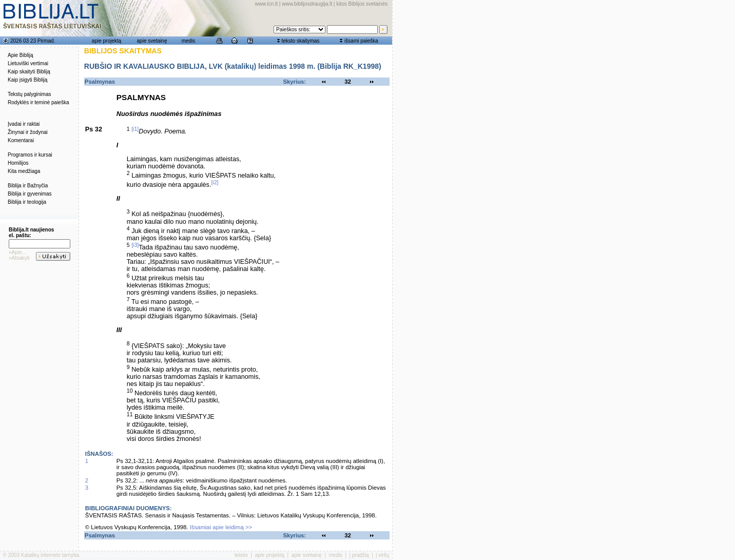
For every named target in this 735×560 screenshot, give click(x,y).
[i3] (135, 245)
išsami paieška (361, 41)
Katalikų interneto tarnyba (50, 555)
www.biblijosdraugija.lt (307, 4)
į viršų (382, 555)
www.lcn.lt (266, 4)
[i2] (215, 182)
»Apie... (17, 252)
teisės (241, 555)
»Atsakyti (19, 258)
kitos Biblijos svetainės (362, 4)
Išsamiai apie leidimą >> (221, 527)
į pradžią (359, 555)
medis (189, 41)
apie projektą (107, 41)
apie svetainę (152, 41)
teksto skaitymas (300, 41)
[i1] (135, 129)
